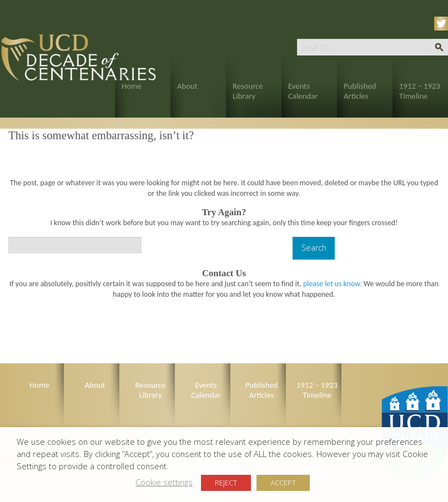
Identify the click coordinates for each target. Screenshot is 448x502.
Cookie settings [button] (164, 482)
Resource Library (248, 91)
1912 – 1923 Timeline (420, 91)
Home (132, 86)
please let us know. (333, 284)
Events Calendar (303, 91)
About (187, 86)
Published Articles (360, 91)
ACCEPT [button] (283, 483)
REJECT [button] (226, 483)
